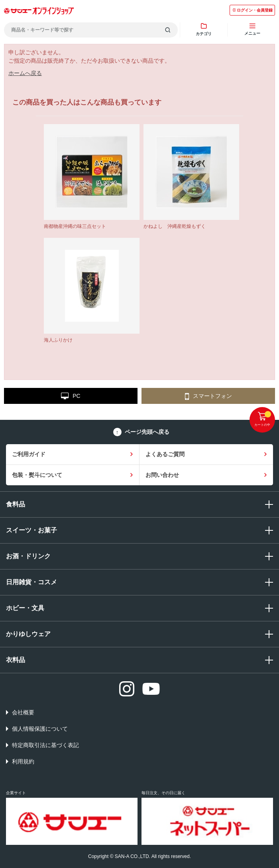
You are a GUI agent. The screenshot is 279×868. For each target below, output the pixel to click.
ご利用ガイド (29, 454)
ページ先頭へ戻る (147, 432)
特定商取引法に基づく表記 (45, 745)
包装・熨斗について (37, 475)
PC (71, 396)
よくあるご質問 (165, 454)
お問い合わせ (162, 475)
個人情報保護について (40, 729)
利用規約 (23, 761)
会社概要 (23, 712)
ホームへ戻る (25, 73)
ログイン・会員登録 (252, 10)
